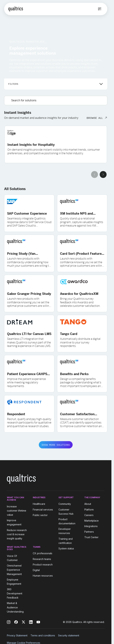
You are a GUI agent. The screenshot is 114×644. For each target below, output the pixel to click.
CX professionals (43, 553)
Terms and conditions (43, 635)
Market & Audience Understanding (15, 607)
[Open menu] (100, 9)
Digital (36, 570)
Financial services (43, 510)
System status (66, 548)
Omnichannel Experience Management (14, 570)
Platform (89, 510)
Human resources (43, 576)
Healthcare (39, 504)
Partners (89, 532)
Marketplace (91, 521)
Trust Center (91, 537)
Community (65, 504)
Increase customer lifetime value (17, 511)
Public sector (40, 515)
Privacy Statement (17, 635)
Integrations (91, 526)
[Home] (16, 9)
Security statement (69, 635)
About (88, 504)
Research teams (42, 559)
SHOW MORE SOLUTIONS (56, 445)
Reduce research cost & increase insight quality (17, 534)
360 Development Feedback (15, 593)
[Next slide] (103, 174)
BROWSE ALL (95, 118)
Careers (89, 515)
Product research (43, 565)
